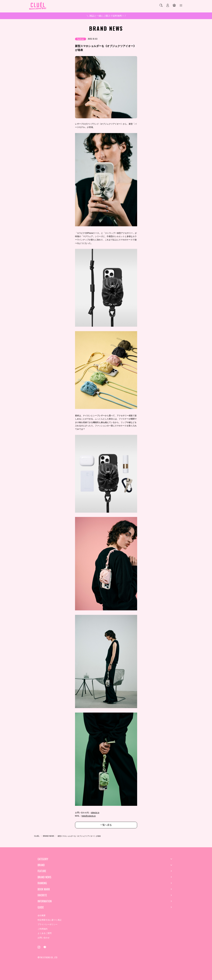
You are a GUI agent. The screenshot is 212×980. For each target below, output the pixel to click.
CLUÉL (37, 836)
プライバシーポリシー (48, 924)
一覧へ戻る (106, 825)
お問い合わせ (44, 938)
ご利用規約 (43, 929)
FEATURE (42, 871)
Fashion (81, 39)
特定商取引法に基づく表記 (50, 920)
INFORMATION (45, 901)
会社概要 (42, 915)
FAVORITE (42, 895)
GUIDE (41, 907)
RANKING (42, 883)
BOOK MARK (44, 889)
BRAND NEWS (44, 877)
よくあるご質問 (45, 933)
